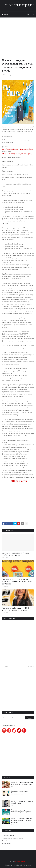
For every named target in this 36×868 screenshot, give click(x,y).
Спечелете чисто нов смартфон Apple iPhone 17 (22, 802)
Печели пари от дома (8, 835)
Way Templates (27, 865)
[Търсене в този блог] (14, 718)
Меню (6, 14)
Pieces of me (5, 841)
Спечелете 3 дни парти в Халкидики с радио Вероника (21, 811)
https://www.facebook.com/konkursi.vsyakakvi (17, 149)
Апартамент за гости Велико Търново (13, 838)
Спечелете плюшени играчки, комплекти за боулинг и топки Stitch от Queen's (18, 581)
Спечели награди (18, 5)
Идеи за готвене (7, 844)
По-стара (30, 667)
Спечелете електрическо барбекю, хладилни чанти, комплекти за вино (20, 793)
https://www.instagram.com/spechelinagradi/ (17, 154)
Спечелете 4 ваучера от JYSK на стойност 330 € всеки (16, 554)
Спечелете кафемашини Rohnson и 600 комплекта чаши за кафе (23, 783)
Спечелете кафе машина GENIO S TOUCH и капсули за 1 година (16, 609)
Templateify (14, 865)
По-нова (5, 667)
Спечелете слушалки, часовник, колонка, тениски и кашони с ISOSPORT (22, 820)
